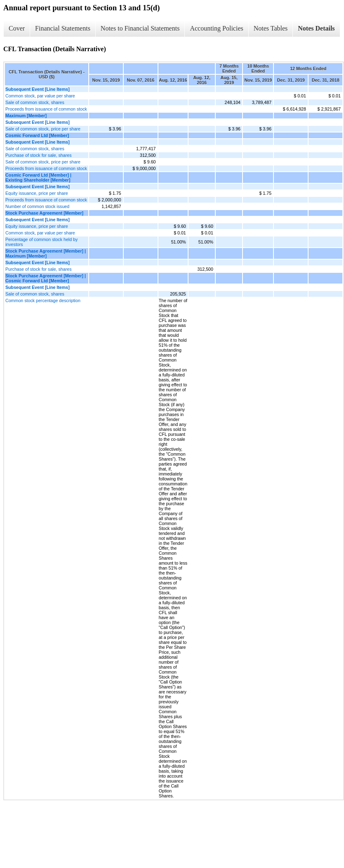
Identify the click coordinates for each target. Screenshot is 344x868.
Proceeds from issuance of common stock (46, 109)
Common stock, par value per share (40, 96)
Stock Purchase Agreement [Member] (44, 213)
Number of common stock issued (37, 206)
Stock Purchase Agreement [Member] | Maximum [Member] (46, 253)
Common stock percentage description (43, 300)
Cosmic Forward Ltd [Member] (37, 135)
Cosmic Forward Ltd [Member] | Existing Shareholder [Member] (38, 177)
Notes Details (316, 28)
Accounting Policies (216, 28)
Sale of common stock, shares (35, 102)
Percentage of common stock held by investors (41, 242)
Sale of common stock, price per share (43, 129)
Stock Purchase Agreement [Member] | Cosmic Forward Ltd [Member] (46, 278)
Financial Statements (63, 28)
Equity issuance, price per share (37, 193)
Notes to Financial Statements (140, 28)
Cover (17, 28)
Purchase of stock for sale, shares (39, 155)
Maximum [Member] (26, 116)
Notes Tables (271, 28)
